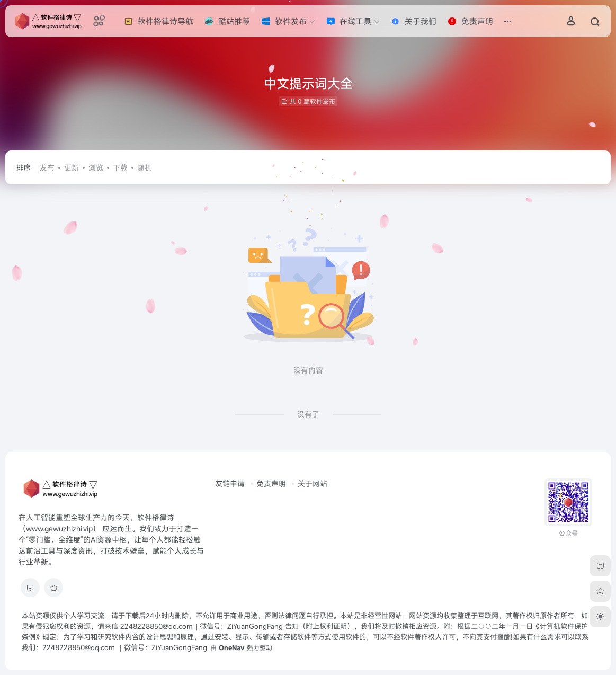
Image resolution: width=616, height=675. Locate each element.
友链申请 (230, 483)
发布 (47, 168)
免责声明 (271, 483)
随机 (145, 168)
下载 (120, 168)
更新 (72, 168)
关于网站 (313, 483)
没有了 (308, 414)
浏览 (96, 168)
